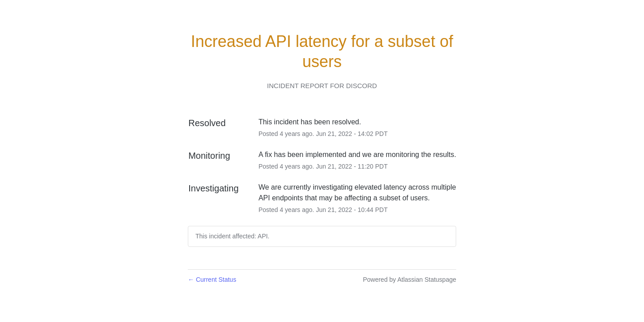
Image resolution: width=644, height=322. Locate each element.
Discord (362, 86)
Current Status (212, 280)
